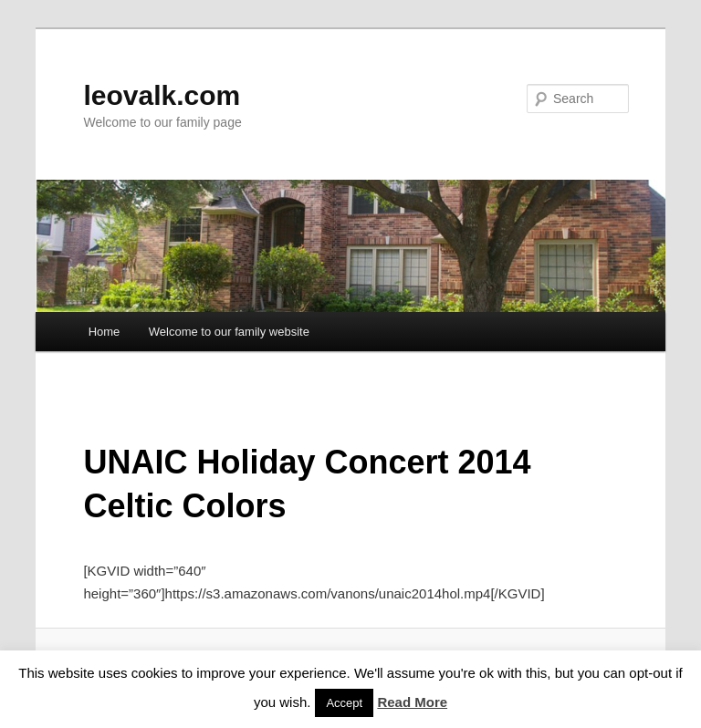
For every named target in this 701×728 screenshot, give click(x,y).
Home (105, 332)
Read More (412, 702)
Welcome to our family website (229, 332)
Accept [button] (344, 703)
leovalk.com (162, 95)
